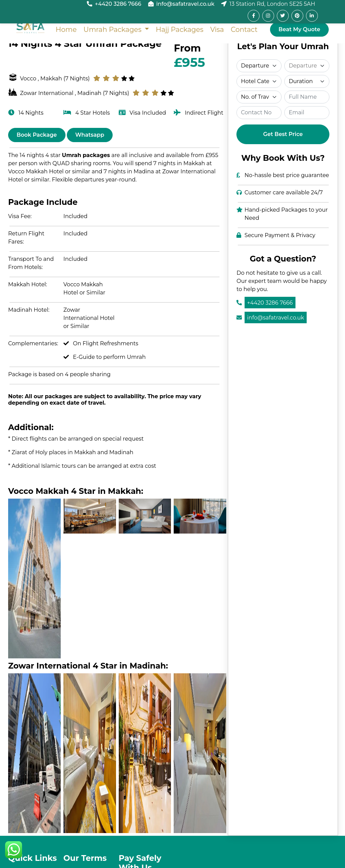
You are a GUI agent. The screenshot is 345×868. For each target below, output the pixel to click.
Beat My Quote (299, 29)
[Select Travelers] (259, 97)
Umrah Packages (113, 30)
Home (66, 30)
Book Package (37, 135)
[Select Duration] (307, 81)
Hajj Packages (179, 30)
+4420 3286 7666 (118, 4)
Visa (217, 30)
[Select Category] (259, 81)
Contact (244, 30)
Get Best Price (283, 134)
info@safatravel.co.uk (186, 4)
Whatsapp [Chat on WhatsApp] (90, 135)
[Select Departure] (259, 66)
